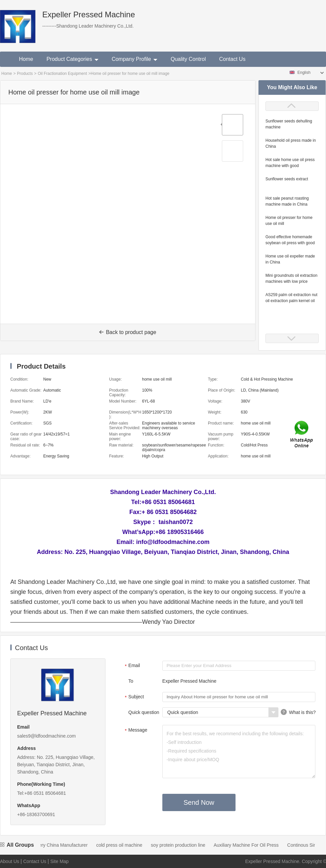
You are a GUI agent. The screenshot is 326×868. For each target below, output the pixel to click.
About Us (10, 861)
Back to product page (128, 332)
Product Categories (73, 59)
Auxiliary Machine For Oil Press (250, 845)
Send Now (199, 802)
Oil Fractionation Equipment (62, 74)
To (131, 681)
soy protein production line (182, 845)
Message (135, 731)
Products (25, 74)
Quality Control (188, 59)
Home (26, 59)
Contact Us (232, 59)
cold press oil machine (123, 845)
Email (132, 666)
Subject (134, 697)
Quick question (144, 712)
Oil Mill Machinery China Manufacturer (52, 845)
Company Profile (135, 59)
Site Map (59, 861)
